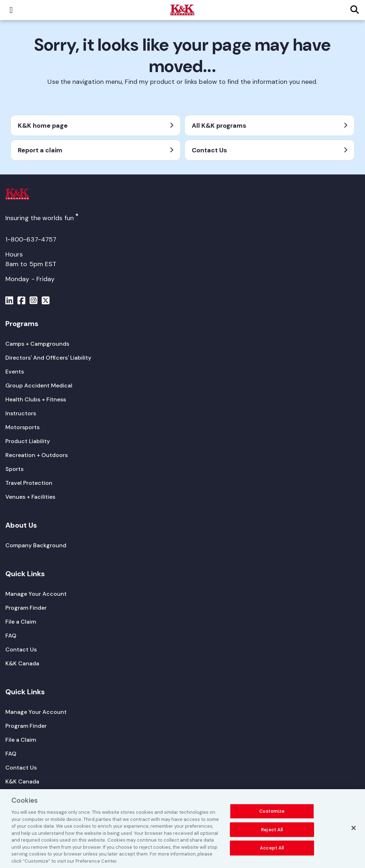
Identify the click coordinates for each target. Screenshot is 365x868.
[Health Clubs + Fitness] (36, 399)
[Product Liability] (28, 441)
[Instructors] (21, 413)
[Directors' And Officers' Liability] (48, 358)
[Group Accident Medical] (39, 385)
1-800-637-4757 (31, 239)
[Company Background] (36, 545)
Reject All (272, 832)
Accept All (272, 851)
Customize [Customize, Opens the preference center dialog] (272, 814)
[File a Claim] (21, 622)
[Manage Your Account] (36, 594)
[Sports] (14, 469)
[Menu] (9, 301)
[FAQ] (11, 636)
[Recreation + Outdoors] (37, 455)
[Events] (15, 372)
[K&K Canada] (22, 663)
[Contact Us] (21, 649)
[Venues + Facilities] (30, 497)
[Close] (354, 831)
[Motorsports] (22, 427)
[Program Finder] (26, 608)
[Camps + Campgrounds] (37, 344)
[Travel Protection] (29, 483)
